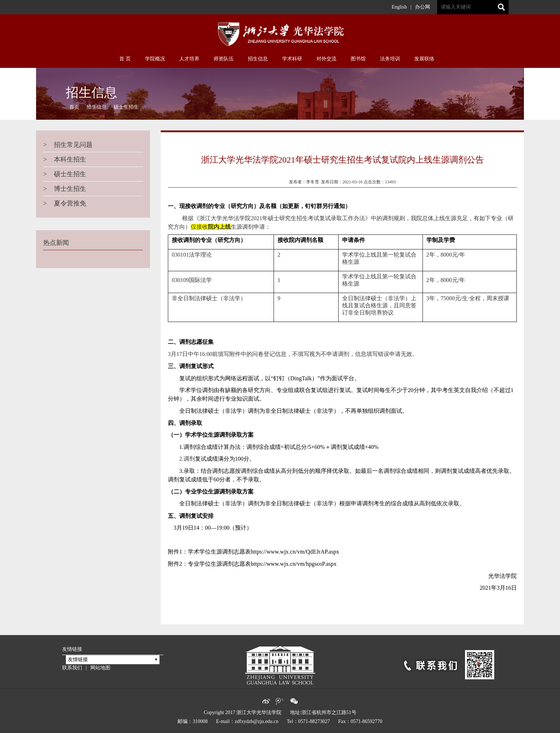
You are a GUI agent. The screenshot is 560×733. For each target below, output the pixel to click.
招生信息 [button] (258, 59)
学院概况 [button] (155, 59)
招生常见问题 (68, 145)
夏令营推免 (65, 203)
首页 (74, 107)
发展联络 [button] (424, 59)
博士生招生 (65, 189)
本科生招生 (65, 159)
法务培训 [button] (390, 59)
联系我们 (72, 668)
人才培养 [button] (189, 59)
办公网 (422, 7)
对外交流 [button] (326, 59)
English (399, 7)
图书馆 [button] (358, 59)
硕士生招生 (126, 107)
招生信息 (96, 107)
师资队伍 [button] (224, 59)
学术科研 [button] (292, 59)
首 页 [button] (125, 59)
